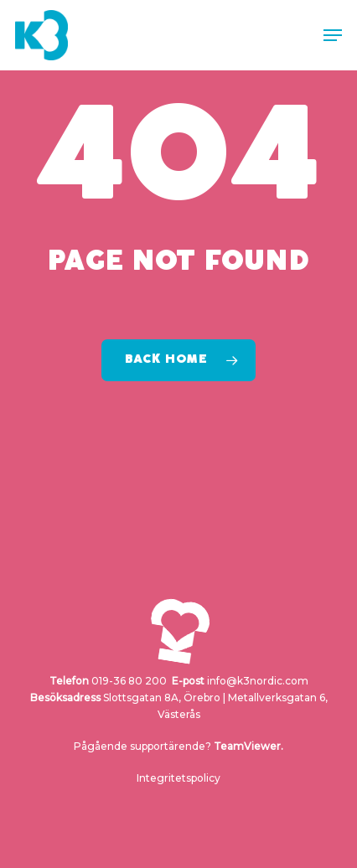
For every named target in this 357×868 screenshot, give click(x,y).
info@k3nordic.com (258, 681)
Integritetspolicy (178, 778)
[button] (333, 35)
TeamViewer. (248, 746)
